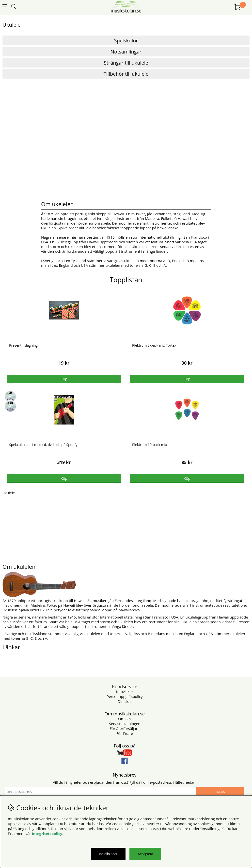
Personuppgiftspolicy (125, 696)
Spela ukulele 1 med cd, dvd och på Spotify (43, 445)
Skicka (220, 792)
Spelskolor (126, 41)
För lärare (125, 733)
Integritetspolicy (47, 833)
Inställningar (108, 854)
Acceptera (145, 854)
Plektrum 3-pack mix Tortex (154, 345)
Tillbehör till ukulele (126, 74)
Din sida (125, 701)
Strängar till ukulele (126, 63)
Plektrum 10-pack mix (150, 445)
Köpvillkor (125, 691)
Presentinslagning (23, 345)
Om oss (125, 719)
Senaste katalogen (125, 724)
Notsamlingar (126, 52)
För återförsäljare (125, 728)
